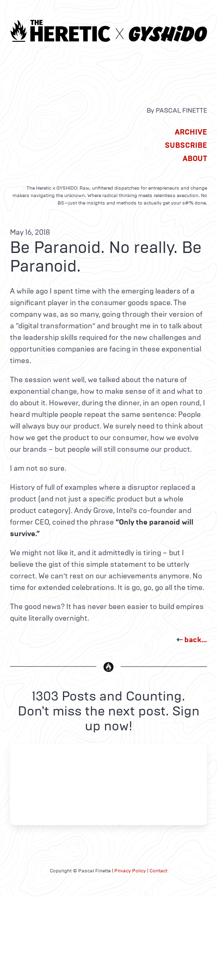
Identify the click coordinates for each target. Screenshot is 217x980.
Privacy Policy (130, 871)
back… (196, 640)
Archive (191, 132)
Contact (158, 871)
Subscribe (186, 145)
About (195, 159)
